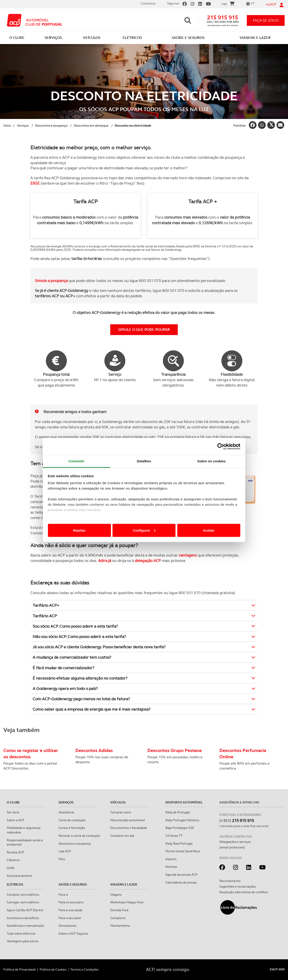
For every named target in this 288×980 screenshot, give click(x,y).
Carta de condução (72, 820)
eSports (171, 859)
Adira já (105, 561)
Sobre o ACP (16, 820)
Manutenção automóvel (128, 820)
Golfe (11, 868)
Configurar (144, 530)
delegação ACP (148, 561)
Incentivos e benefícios (23, 918)
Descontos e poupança (51, 125)
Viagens (116, 895)
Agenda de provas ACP (181, 875)
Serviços (23, 125)
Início (7, 125)
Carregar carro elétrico (23, 902)
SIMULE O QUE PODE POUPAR (144, 330)
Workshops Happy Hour (127, 902)
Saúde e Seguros (73, 884)
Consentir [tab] (77, 461)
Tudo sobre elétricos (21, 933)
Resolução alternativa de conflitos (244, 892)
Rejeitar (79, 530)
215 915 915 (223, 17)
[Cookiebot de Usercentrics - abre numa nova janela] (221, 446)
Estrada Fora (119, 910)
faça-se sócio (266, 20)
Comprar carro (121, 812)
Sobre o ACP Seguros (73, 933)
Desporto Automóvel (184, 802)
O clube (13, 802)
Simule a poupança (51, 281)
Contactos (148, 3)
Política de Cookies (53, 969)
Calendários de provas (181, 882)
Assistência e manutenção (25, 926)
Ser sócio (13, 812)
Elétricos (15, 884)
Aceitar (209, 530)
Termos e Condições (84, 969)
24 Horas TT (174, 836)
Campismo (118, 918)
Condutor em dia (122, 836)
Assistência (66, 812)
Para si (63, 895)
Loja (228, 4)
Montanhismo (120, 926)
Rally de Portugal (178, 812)
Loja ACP (65, 851)
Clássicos (13, 860)
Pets (62, 859)
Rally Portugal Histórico (182, 820)
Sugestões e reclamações (238, 886)
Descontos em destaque (91, 125)
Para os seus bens (71, 902)
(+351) (237, 820)
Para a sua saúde (71, 910)
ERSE (35, 183)
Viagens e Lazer (124, 884)
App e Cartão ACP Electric (25, 910)
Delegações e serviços (235, 842)
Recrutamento (230, 881)
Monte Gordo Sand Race (183, 851)
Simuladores (67, 926)
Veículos (118, 802)
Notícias (171, 867)
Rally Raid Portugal (179, 844)
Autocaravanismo (19, 876)
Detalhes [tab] (144, 461)
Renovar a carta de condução (79, 836)
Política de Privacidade (20, 969)
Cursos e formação (72, 828)
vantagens (188, 555)
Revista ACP (15, 852)
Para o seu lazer (70, 918)
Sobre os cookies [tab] (211, 461)
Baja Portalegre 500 (180, 828)
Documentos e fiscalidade (129, 828)
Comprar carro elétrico (23, 895)
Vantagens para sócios (23, 941)
